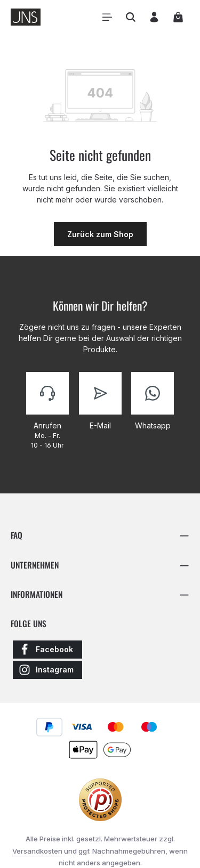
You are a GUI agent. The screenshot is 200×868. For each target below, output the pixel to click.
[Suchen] (131, 17)
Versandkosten (37, 853)
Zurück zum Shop (100, 234)
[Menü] (107, 17)
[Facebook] (47, 651)
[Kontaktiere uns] (47, 411)
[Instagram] (47, 671)
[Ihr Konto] (154, 17)
